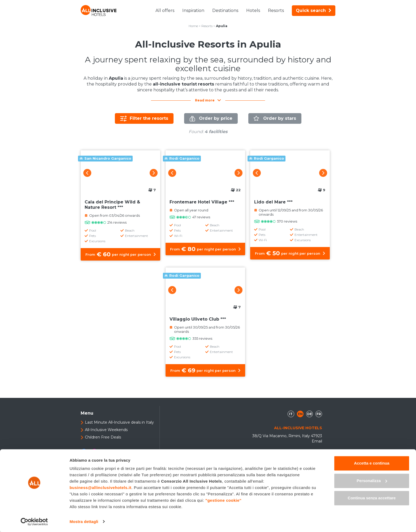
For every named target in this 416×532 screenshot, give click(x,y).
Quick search (314, 10)
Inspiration (193, 10)
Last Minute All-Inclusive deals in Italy (119, 422)
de (310, 414)
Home (193, 26)
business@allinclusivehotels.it (100, 488)
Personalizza (372, 481)
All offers (165, 10)
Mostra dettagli (84, 522)
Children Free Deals (103, 437)
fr (319, 414)
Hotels (253, 10)
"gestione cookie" (223, 501)
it (291, 414)
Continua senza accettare (372, 498)
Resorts (276, 10)
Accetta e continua (372, 463)
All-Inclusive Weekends (106, 430)
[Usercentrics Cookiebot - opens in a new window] (34, 522)
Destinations (225, 10)
